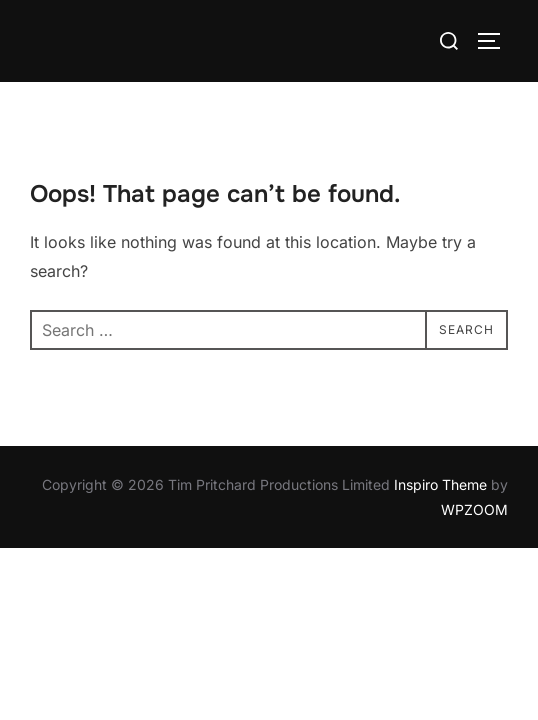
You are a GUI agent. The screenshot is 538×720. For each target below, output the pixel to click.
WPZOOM (474, 509)
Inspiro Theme (440, 484)
